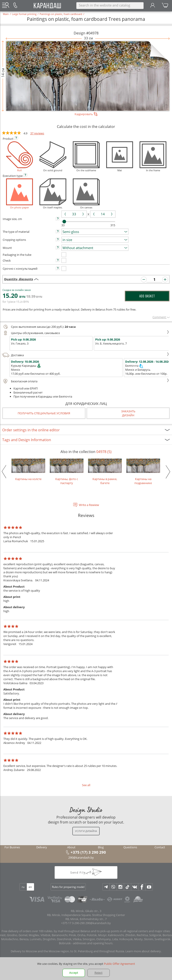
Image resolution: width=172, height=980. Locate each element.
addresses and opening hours (93, 943)
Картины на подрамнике (143, 472)
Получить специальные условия (44, 413)
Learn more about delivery (143, 951)
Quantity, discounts (18, 279)
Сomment (161, 317)
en (30, 887)
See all (86, 785)
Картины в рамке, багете (105, 472)
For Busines (12, 847)
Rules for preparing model (68, 887)
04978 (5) (104, 452)
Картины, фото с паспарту (67, 472)
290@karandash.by (81, 857)
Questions (130, 847)
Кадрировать (86, 114)
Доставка (85, 355)
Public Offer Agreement (119, 964)
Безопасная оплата (85, 381)
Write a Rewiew (89, 505)
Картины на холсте (28, 470)
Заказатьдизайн (128, 413)
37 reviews (37, 133)
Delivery (42, 847)
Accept (74, 973)
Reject (99, 973)
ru (23, 887)
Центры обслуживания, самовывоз (85, 333)
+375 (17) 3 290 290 (88, 852)
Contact (160, 847)
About (71, 847)
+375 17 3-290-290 (73, 923)
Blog (101, 847)
